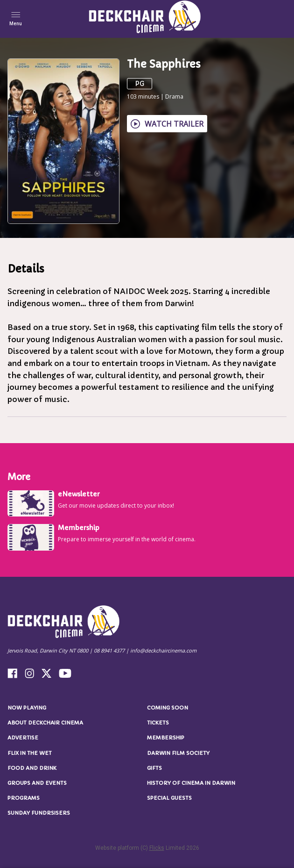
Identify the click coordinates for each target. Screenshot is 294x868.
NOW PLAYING (27, 708)
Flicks (157, 848)
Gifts (154, 768)
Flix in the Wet (30, 753)
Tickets (158, 723)
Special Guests (169, 798)
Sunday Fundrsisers (39, 813)
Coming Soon (168, 708)
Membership (166, 738)
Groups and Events (37, 783)
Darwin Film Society (178, 753)
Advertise (23, 738)
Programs (24, 798)
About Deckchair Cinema (45, 723)
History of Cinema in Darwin (191, 783)
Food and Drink (32, 768)
